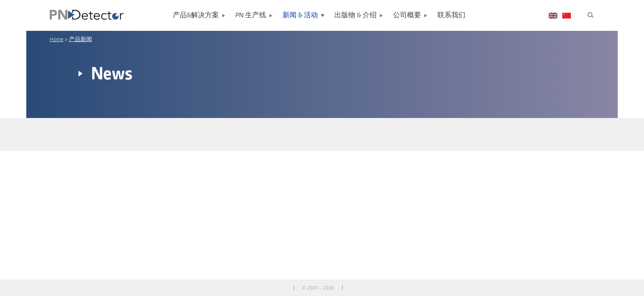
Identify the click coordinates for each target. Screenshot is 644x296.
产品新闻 (80, 39)
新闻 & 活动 (300, 15)
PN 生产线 (251, 15)
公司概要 (407, 15)
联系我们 (451, 15)
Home (56, 39)
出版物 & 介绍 (355, 15)
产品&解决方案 (196, 15)
